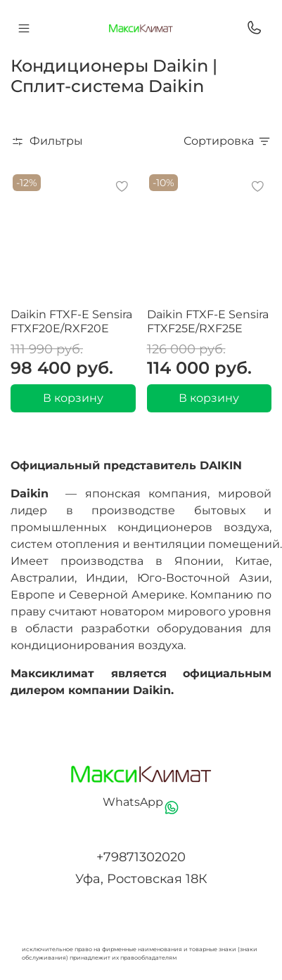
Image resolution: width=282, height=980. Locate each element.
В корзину (73, 398)
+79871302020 (141, 857)
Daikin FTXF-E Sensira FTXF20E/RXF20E (71, 321)
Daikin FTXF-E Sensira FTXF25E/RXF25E (208, 321)
